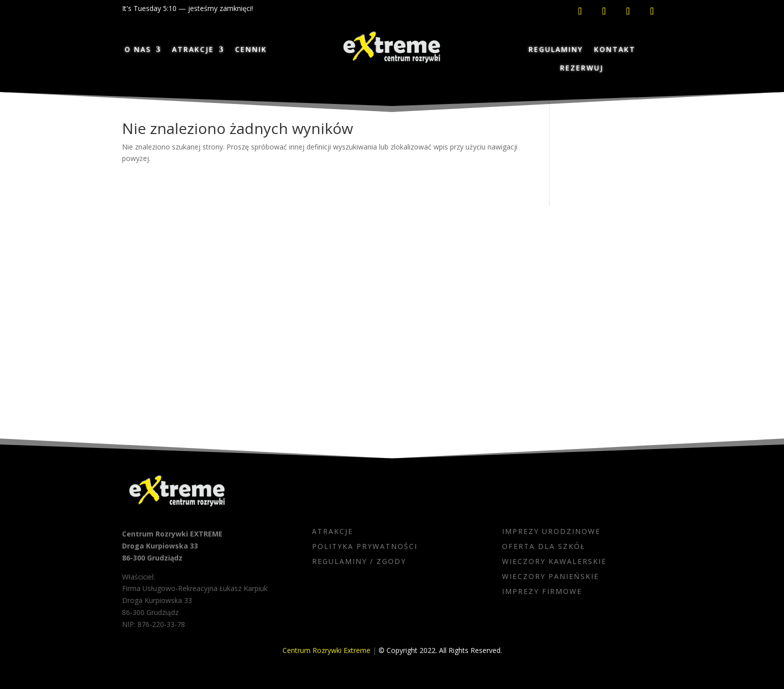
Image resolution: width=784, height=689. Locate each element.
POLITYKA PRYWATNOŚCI (365, 547)
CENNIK (251, 49)
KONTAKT (615, 49)
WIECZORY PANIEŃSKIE (550, 577)
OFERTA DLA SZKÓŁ (543, 547)
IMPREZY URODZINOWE (551, 532)
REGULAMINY (556, 49)
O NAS (138, 49)
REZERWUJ (582, 68)
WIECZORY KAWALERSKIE (554, 562)
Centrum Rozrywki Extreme (326, 650)
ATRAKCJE (193, 49)
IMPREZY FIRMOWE (542, 592)
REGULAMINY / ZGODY (359, 562)
